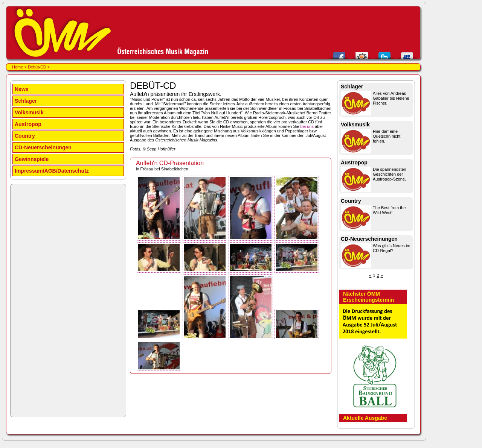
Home (18, 67)
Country (25, 136)
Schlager (26, 101)
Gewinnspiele (32, 159)
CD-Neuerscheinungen (43, 147)
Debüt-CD (37, 67)
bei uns (307, 126)
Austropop (28, 124)
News (22, 89)
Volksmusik (29, 112)
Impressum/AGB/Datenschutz (52, 171)
